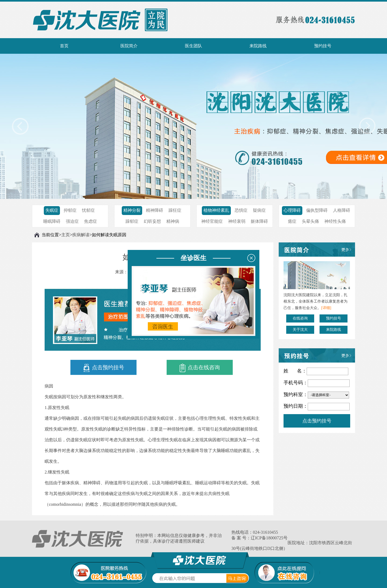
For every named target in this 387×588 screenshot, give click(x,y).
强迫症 (72, 221)
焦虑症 (91, 221)
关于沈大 (300, 330)
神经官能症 (212, 221)
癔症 (292, 221)
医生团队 (193, 46)
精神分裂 (132, 210)
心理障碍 (292, 210)
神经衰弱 (237, 221)
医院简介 (129, 46)
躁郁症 (132, 221)
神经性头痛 (335, 221)
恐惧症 (241, 210)
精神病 (173, 221)
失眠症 (52, 210)
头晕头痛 (310, 221)
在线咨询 (300, 318)
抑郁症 (70, 210)
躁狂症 (175, 210)
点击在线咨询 (200, 368)
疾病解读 (81, 235)
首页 (64, 46)
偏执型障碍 (317, 210)
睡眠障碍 (52, 221)
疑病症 (259, 210)
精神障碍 (155, 210)
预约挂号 (323, 46)
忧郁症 (88, 210)
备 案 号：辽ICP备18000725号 (259, 538)
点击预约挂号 (104, 368)
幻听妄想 (152, 221)
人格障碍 (342, 210)
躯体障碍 (259, 221)
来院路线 (258, 46)
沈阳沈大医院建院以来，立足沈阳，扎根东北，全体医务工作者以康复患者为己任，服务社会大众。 (316, 301)
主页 (66, 235)
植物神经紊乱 (216, 210)
